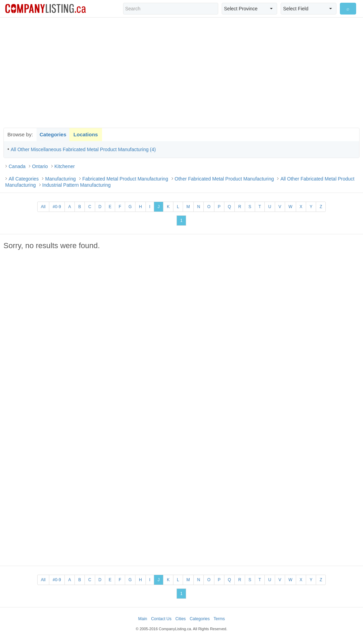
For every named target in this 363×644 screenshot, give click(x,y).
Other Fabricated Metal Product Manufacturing (224, 179)
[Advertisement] (182, 72)
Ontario (40, 166)
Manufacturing (60, 179)
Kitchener (65, 166)
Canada (17, 166)
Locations (86, 134)
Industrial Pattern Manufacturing (77, 185)
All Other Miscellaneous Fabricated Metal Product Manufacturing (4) (83, 149)
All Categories (24, 179)
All (43, 207)
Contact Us (161, 619)
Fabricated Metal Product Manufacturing (125, 179)
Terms (219, 619)
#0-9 (57, 207)
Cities (181, 619)
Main (143, 619)
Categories (53, 134)
